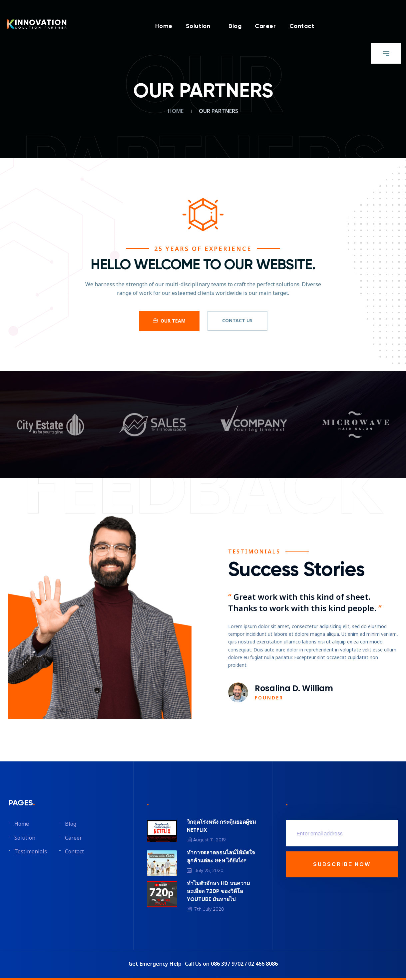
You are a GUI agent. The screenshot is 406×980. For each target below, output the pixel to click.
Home (164, 27)
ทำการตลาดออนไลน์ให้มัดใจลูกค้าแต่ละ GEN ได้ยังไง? (221, 857)
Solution (198, 27)
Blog (235, 27)
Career (265, 27)
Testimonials (31, 852)
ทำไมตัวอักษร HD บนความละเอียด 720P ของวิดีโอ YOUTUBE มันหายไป (218, 891)
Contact (302, 27)
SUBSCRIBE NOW (342, 864)
